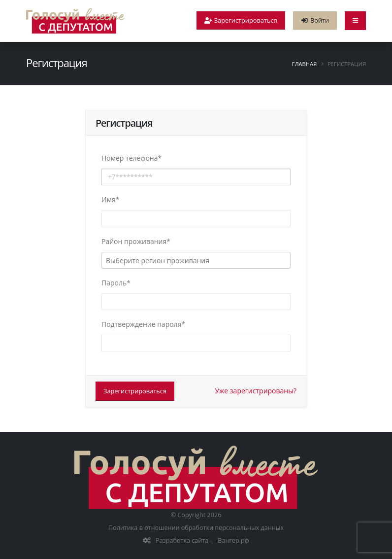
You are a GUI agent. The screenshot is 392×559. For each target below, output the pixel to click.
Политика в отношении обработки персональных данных (196, 528)
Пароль (116, 283)
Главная (304, 64)
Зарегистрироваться (135, 391)
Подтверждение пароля (143, 324)
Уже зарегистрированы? (256, 391)
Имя (110, 199)
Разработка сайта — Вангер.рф (202, 541)
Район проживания (136, 241)
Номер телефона (131, 158)
